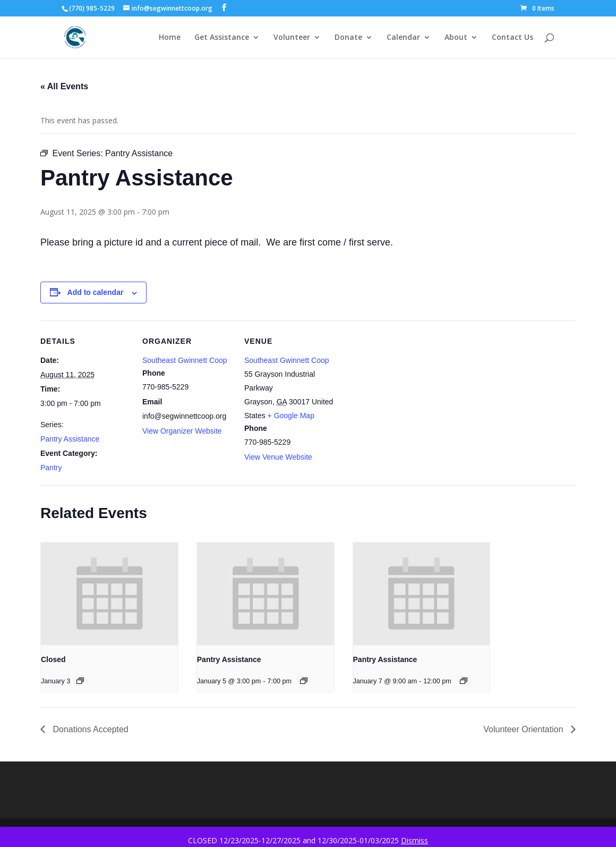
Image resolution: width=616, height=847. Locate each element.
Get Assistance (222, 38)
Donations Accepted (89, 729)
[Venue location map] (402, 393)
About (456, 38)
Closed (53, 659)
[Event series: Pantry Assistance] (304, 681)
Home (170, 38)
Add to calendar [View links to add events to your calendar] (96, 292)
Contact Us (512, 38)
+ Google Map (291, 416)
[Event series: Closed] (80, 681)
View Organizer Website (182, 431)
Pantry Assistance (70, 439)
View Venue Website (278, 457)
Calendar (403, 38)
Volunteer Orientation (524, 729)
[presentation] (109, 594)
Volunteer (292, 38)
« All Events (64, 86)
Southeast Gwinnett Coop (185, 360)
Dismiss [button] (414, 840)
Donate (348, 38)
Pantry (51, 468)
